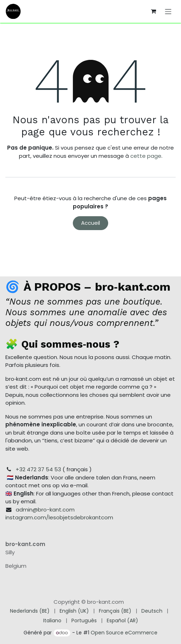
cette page (146, 156)
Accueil (90, 223)
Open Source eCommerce (124, 633)
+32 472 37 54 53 (38, 469)
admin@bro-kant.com (45, 510)
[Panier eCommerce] (154, 11)
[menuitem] (30, 611)
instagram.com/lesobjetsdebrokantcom (59, 517)
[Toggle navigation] (168, 11)
